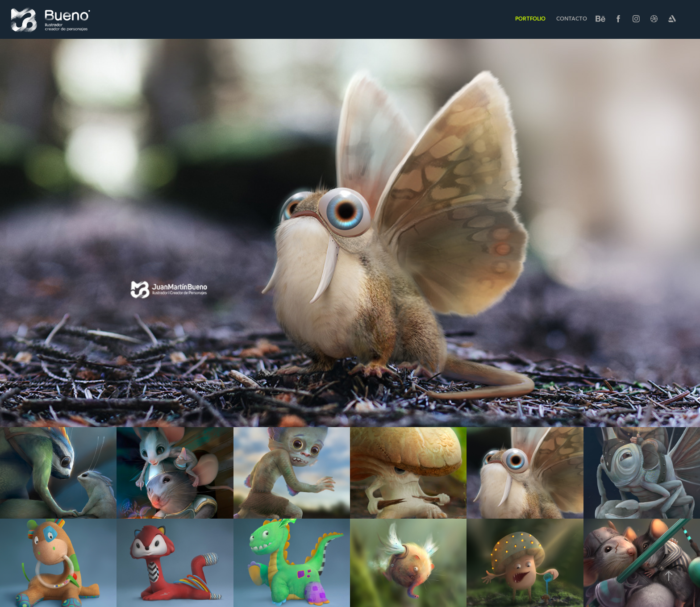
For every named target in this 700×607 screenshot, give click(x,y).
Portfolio (530, 19)
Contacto (572, 19)
